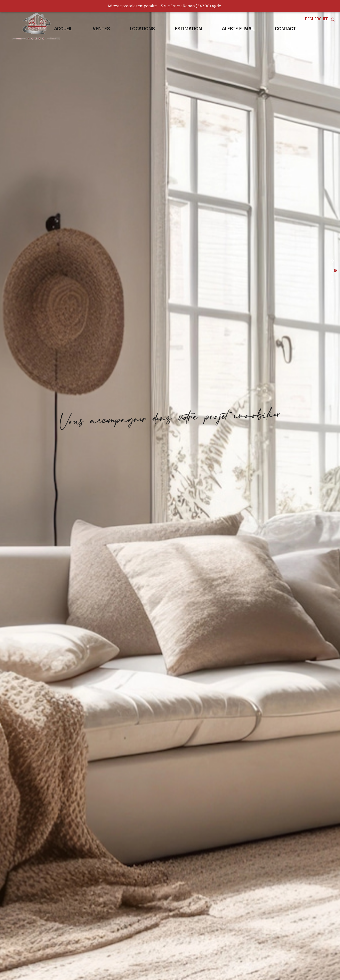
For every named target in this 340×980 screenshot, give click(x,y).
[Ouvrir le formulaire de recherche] (320, 19)
